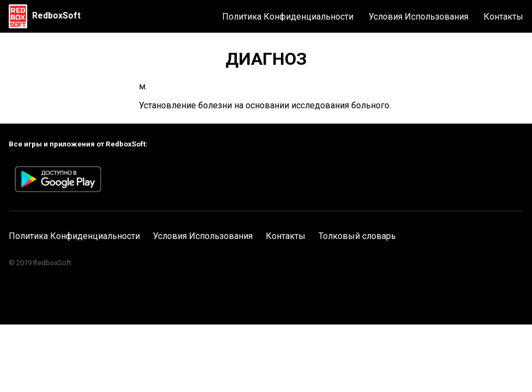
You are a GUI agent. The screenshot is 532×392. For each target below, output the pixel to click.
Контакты (503, 17)
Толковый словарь (357, 236)
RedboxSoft (56, 16)
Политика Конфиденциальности (288, 17)
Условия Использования (418, 17)
